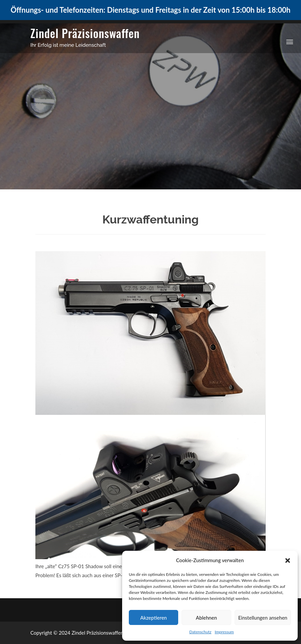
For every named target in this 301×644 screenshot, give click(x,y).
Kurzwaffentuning (150, 219)
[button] (288, 560)
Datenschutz (200, 632)
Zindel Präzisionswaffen (85, 33)
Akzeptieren (154, 618)
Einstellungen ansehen (263, 618)
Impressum (224, 632)
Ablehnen (206, 618)
